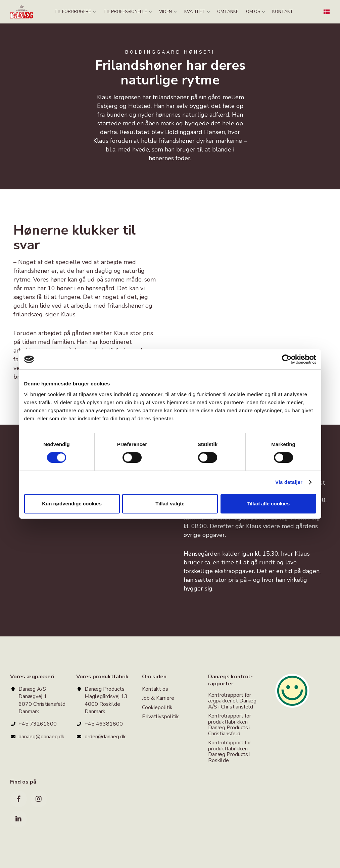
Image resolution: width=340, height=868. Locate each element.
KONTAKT (280, 12)
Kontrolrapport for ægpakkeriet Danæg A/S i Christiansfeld (232, 701)
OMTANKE (227, 12)
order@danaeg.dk (105, 737)
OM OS (254, 12)
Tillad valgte (170, 504)
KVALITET (197, 12)
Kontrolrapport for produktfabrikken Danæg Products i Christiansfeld (230, 725)
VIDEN (169, 12)
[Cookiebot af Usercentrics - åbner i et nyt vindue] (287, 359)
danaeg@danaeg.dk (41, 737)
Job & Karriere (158, 698)
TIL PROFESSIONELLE (129, 12)
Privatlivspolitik (160, 717)
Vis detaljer (289, 482)
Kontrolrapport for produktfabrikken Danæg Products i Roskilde (230, 752)
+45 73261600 (38, 724)
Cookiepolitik (157, 707)
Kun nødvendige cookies (72, 504)
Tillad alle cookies (268, 504)
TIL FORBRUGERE (78, 12)
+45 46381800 (104, 724)
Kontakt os (155, 690)
